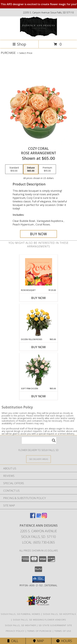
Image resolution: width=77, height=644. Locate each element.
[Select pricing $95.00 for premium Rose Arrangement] (47, 169)
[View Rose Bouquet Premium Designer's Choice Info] (39, 272)
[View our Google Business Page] (38, 517)
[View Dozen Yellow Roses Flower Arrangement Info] (39, 321)
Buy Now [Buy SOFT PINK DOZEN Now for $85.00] (38, 396)
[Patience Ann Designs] (38, 36)
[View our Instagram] (44, 517)
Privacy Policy (15, 631)
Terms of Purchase (39, 631)
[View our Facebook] (33, 517)
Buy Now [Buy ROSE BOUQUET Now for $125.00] (38, 298)
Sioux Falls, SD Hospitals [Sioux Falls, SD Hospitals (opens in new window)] (60, 614)
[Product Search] (39, 440)
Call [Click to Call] (13, 641)
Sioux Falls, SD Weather (20, 625)
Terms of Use (63, 631)
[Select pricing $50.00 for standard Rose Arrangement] (14, 169)
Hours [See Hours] (64, 641)
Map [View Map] (38, 641)
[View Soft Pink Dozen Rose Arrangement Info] (39, 370)
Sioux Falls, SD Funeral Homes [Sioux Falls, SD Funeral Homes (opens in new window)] (21, 614)
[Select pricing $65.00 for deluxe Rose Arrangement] (31, 169)
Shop (19, 44)
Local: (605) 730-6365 (38, 542)
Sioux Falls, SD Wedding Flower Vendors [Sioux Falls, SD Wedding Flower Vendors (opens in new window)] (39, 620)
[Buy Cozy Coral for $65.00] (38, 234)
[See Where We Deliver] (38, 459)
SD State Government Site (55, 625)
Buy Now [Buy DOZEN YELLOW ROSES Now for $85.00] (38, 347)
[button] (39, 579)
